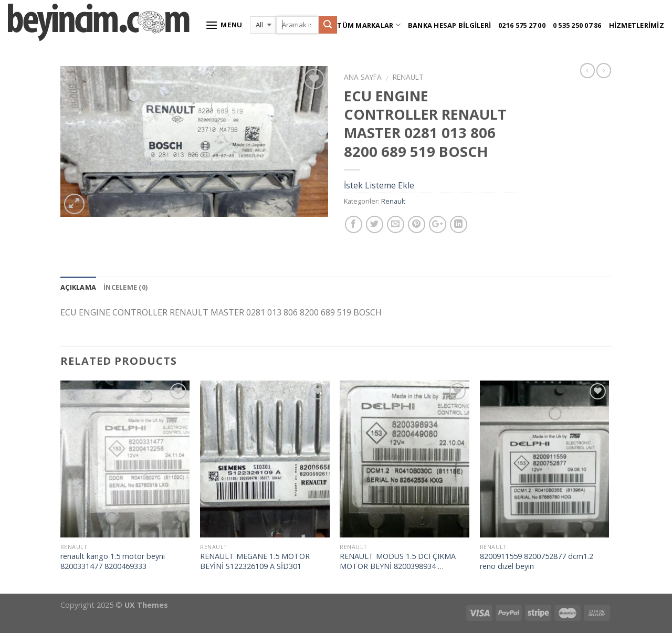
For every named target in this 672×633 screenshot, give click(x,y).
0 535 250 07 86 (577, 25)
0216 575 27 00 (522, 25)
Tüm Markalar (369, 25)
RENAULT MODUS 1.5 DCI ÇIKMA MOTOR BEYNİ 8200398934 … (398, 561)
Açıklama (78, 287)
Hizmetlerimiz (637, 25)
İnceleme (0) (125, 287)
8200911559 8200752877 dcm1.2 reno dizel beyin (537, 561)
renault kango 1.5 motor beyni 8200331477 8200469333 (113, 561)
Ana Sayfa (363, 77)
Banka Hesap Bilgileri (449, 25)
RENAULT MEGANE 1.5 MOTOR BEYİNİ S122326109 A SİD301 (255, 561)
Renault (408, 77)
